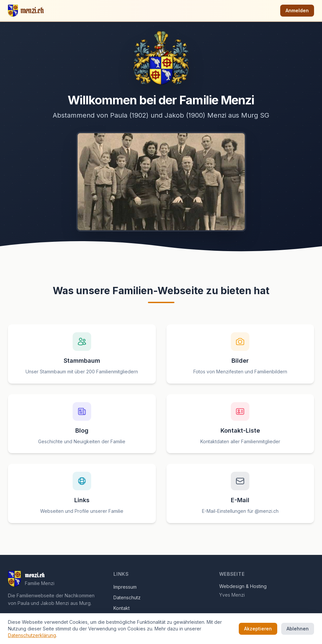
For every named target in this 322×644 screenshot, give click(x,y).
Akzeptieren (258, 629)
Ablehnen (298, 629)
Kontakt (122, 608)
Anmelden (297, 10)
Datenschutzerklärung (32, 635)
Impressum (125, 587)
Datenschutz (127, 597)
